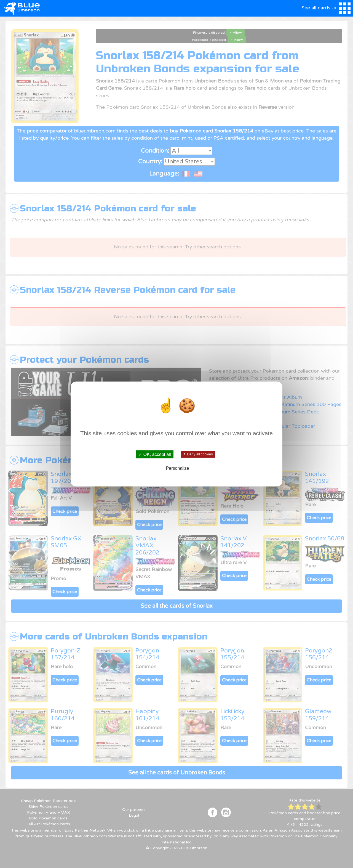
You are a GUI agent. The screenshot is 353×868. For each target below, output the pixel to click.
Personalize (178, 468)
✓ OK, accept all (155, 454)
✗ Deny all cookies (198, 454)
